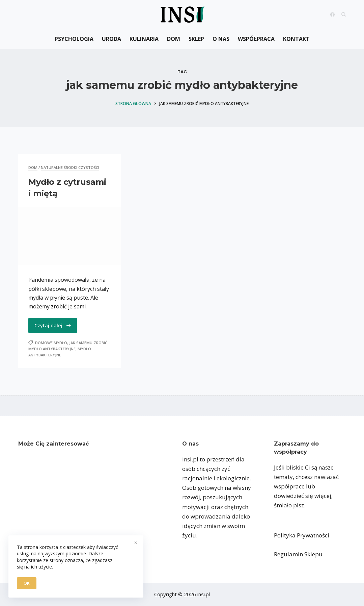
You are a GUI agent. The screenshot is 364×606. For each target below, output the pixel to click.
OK (27, 583)
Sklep (196, 39)
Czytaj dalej (53, 325)
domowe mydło (51, 343)
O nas (221, 39)
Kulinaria (144, 39)
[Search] (344, 14)
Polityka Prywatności (302, 535)
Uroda (111, 39)
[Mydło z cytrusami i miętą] (69, 236)
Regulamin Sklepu (298, 554)
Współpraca (256, 39)
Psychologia (74, 39)
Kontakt (296, 39)
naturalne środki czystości (70, 167)
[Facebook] (332, 15)
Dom (174, 39)
